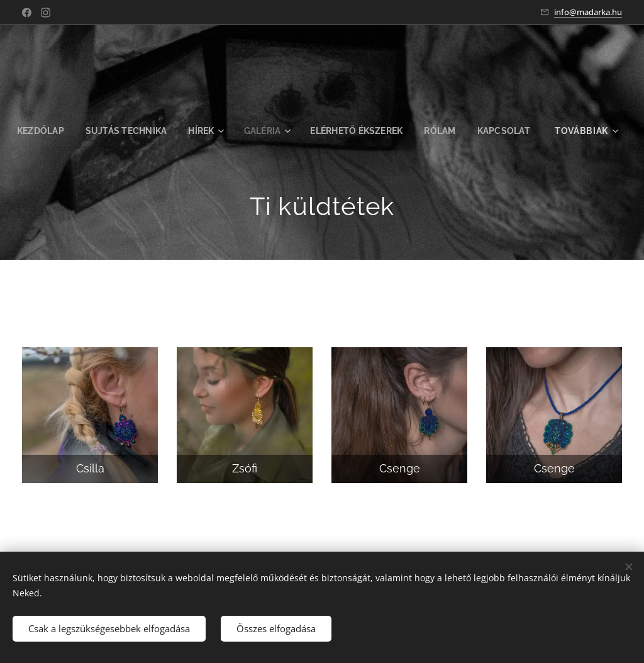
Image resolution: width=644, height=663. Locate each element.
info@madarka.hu (588, 12)
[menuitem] (76, 131)
